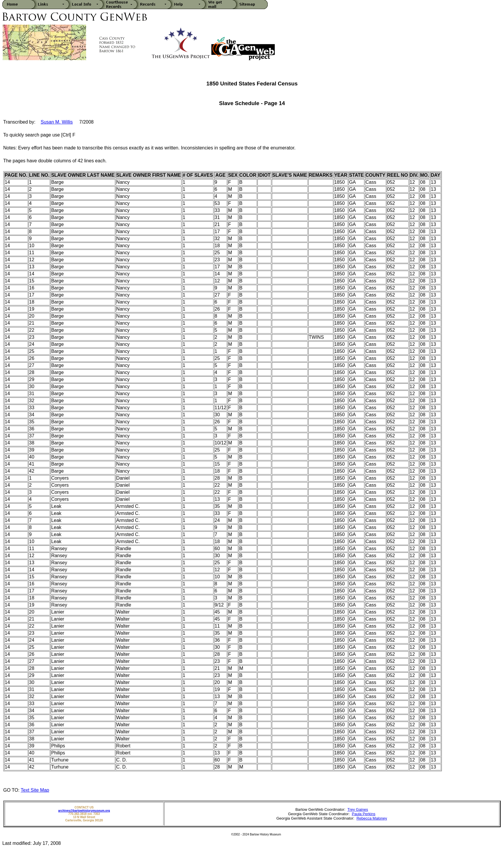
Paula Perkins (364, 814)
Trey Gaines (358, 809)
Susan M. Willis (57, 122)
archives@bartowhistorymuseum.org (84, 811)
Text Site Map (35, 790)
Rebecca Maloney (372, 818)
